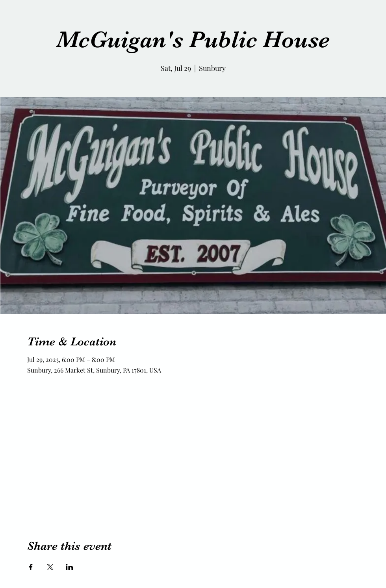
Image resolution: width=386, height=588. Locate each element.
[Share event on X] (50, 567)
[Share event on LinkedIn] (70, 567)
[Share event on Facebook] (31, 567)
